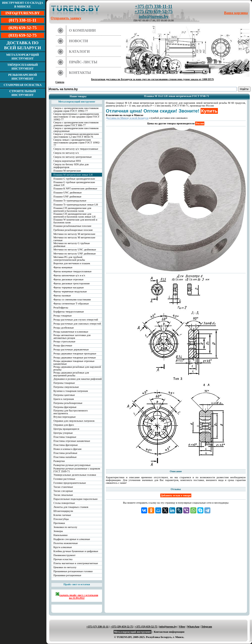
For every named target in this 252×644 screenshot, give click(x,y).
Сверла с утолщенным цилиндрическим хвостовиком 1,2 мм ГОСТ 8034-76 (76, 135)
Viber (182, 627)
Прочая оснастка (63, 559)
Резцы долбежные (64, 328)
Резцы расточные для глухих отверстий (76, 320)
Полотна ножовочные (66, 543)
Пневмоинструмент (64, 555)
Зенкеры (58, 531)
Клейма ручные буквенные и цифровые (76, 551)
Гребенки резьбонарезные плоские (73, 230)
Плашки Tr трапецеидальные (70, 201)
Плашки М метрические (67, 171)
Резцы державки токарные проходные (75, 354)
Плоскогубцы (61, 519)
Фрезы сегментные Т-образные (71, 304)
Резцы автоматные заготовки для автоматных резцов (72, 337)
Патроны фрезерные (65, 407)
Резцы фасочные (63, 345)
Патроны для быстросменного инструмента (71, 412)
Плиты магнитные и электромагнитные (76, 563)
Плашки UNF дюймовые (67, 197)
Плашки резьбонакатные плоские (72, 226)
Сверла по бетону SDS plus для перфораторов (71, 166)
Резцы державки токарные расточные (75, 358)
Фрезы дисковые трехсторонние (72, 283)
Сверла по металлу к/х (66, 153)
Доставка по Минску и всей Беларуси (127, 118)
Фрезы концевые (63, 267)
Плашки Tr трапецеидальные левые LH (76, 205)
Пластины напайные (65, 457)
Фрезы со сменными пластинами (72, 300)
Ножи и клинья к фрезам (67, 449)
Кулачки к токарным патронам (71, 391)
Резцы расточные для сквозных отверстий (77, 324)
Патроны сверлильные (66, 387)
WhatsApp (193, 627)
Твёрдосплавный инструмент (23, 67)
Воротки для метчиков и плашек (72, 263)
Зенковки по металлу (65, 527)
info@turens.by (154, 17)
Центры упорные (63, 433)
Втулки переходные (65, 417)
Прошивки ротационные (67, 575)
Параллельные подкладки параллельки (75, 499)
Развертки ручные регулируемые (72, 465)
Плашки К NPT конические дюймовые (75, 189)
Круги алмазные (63, 547)
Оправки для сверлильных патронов (74, 421)
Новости (78, 41)
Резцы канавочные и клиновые (71, 332)
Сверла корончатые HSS (67, 161)
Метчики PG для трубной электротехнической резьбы (69, 258)
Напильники (60, 535)
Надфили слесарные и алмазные (72, 539)
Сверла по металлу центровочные (73, 157)
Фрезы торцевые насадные (69, 287)
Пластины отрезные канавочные (72, 441)
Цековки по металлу (65, 567)
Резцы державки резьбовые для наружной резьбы (77, 368)
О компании (82, 30)
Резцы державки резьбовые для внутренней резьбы (71, 374)
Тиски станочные (63, 487)
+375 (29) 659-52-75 (154, 12)
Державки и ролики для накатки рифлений (78, 379)
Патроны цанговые (64, 395)
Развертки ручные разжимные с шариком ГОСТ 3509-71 (77, 470)
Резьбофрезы (61, 308)
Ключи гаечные (62, 515)
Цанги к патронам (64, 399)
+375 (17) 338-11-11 (154, 7)
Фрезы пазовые (62, 296)
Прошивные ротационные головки (73, 571)
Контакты (80, 73)
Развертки (59, 461)
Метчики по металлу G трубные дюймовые (72, 245)
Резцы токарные (63, 316)
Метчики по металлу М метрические (74, 234)
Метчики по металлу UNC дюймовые (75, 250)
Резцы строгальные (64, 341)
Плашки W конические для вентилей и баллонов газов (75, 221)
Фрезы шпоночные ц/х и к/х (69, 275)
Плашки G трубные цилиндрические (74, 179)
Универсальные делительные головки (75, 475)
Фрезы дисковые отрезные (68, 279)
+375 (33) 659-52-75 (146, 627)
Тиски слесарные (63, 491)
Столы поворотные (64, 503)
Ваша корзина (236, 13)
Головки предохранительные (70, 483)
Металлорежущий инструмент (23, 57)
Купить (209, 111)
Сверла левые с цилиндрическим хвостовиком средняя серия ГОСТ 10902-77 (77, 143)
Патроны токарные (64, 383)
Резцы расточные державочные (71, 350)
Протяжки (59, 523)
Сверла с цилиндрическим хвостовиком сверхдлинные (76, 130)
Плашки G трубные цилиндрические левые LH (74, 184)
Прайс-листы (83, 62)
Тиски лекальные (63, 495)
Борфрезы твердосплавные (69, 312)
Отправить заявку (66, 18)
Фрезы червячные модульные (70, 291)
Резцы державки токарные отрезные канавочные (74, 362)
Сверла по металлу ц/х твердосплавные (76, 149)
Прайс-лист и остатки (77, 584)
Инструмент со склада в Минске (23, 5)
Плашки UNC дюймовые (68, 193)
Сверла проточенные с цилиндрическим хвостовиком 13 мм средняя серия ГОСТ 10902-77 (76, 117)
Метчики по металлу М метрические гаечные (74, 239)
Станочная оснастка (22, 85)
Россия (200, 123)
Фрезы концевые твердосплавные (72, 271)
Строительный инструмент (23, 93)
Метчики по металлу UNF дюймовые (75, 254)
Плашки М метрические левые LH (73, 175)
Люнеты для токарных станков (71, 507)
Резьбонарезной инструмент (23, 77)
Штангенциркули (63, 511)
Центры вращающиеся (66, 429)
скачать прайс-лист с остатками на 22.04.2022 (77, 596)
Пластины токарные (65, 437)
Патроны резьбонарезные (68, 403)
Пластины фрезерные (66, 445)
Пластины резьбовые (65, 453)
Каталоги (79, 51)
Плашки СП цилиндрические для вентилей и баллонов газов (72, 209)
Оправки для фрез (64, 425)
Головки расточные (64, 479)
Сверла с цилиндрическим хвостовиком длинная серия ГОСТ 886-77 (76, 124)
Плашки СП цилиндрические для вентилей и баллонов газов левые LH (74, 215)
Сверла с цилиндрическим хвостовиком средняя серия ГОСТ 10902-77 (76, 110)
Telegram (207, 627)
